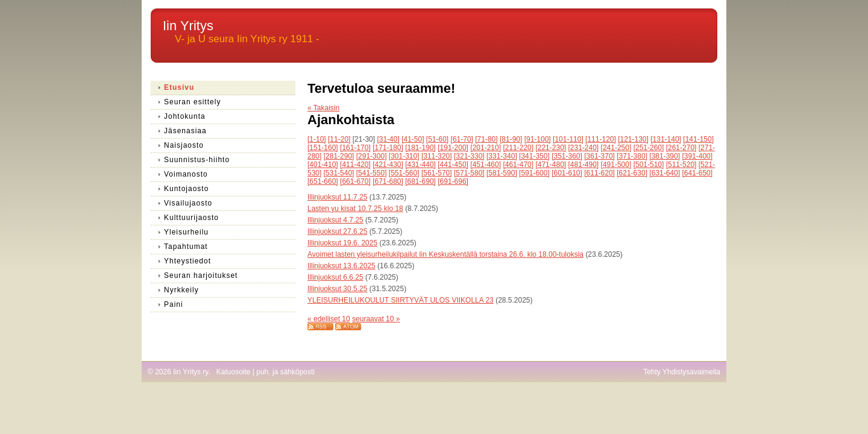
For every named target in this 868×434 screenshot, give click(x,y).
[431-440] (420, 165)
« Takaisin (323, 108)
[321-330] (469, 156)
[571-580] (469, 173)
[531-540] (339, 173)
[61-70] (462, 139)
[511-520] (681, 165)
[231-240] (584, 148)
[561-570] (437, 173)
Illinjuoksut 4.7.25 (335, 220)
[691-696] (453, 181)
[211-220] (518, 148)
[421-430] (388, 165)
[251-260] (649, 148)
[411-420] (355, 165)
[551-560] (404, 173)
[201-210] (486, 148)
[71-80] (486, 139)
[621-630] (632, 173)
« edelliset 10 (329, 319)
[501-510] (649, 165)
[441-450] (453, 165)
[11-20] (339, 139)
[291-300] (372, 156)
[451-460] (486, 165)
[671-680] (388, 181)
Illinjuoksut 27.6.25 (337, 231)
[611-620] (599, 173)
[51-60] (437, 139)
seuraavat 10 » (376, 319)
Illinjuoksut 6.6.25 (335, 277)
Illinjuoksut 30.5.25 (337, 289)
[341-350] (534, 156)
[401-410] (323, 165)
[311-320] (437, 156)
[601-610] (567, 173)
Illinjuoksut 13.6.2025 (341, 266)
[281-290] (339, 156)
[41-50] (413, 139)
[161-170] (355, 148)
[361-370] (599, 156)
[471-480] (551, 165)
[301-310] (404, 156)
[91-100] (538, 139)
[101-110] (568, 139)
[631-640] (665, 173)
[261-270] (681, 148)
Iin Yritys (188, 26)
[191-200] (453, 148)
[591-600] (534, 173)
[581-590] (502, 173)
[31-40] (388, 139)
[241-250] (616, 148)
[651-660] (323, 181)
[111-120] (601, 139)
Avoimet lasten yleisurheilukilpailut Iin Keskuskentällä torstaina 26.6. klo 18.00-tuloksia (445, 254)
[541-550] (372, 173)
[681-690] (420, 181)
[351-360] (567, 156)
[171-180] (388, 148)
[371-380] (632, 156)
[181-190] (420, 148)
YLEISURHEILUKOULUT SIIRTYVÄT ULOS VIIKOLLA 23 (401, 300)
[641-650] (697, 173)
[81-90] (511, 139)
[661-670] (355, 181)
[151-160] (323, 148)
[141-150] (698, 139)
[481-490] (584, 165)
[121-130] (633, 139)
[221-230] (551, 148)
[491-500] (616, 165)
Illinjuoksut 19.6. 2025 (342, 243)
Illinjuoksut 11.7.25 (337, 197)
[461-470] (518, 165)
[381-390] (665, 156)
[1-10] (317, 139)
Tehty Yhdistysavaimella (682, 372)
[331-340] (502, 156)
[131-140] (666, 139)
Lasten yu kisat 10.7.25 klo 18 (355, 209)
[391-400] (697, 156)
